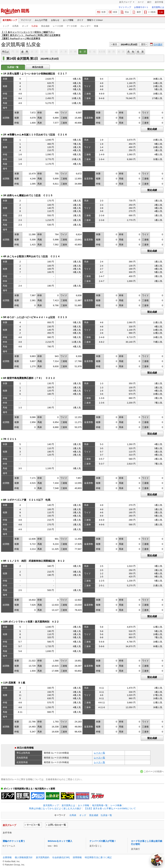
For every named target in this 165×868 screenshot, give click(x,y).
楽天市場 (159, 2)
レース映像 (116, 805)
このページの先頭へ (154, 771)
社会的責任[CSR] (61, 857)
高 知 (131, 52)
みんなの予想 (41, 20)
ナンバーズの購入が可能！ (103, 841)
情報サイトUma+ (95, 20)
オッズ (25, 26)
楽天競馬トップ (10, 20)
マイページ (26, 20)
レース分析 (58, 26)
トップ (6, 26)
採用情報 (77, 857)
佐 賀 (140, 52)
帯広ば (5, 52)
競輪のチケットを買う (14, 841)
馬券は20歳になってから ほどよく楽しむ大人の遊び (55, 808)
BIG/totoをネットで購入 (60, 841)
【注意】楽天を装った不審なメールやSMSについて (110, 808)
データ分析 (72, 26)
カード (141, 2)
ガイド (80, 20)
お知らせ (55, 20)
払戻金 (35, 26)
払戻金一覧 (106, 815)
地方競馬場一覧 (100, 805)
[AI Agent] (157, 860)
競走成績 (45, 26)
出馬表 (15, 26)
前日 (115, 44)
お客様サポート (141, 7)
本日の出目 (38, 67)
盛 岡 (25, 52)
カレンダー (86, 26)
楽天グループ (126, 2)
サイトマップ (125, 7)
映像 (96, 26)
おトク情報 (68, 20)
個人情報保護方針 (24, 857)
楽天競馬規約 (43, 857)
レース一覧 (99, 753)
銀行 (149, 2)
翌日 (143, 44)
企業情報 (7, 857)
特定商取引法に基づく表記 (98, 857)
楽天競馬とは (158, 7)
